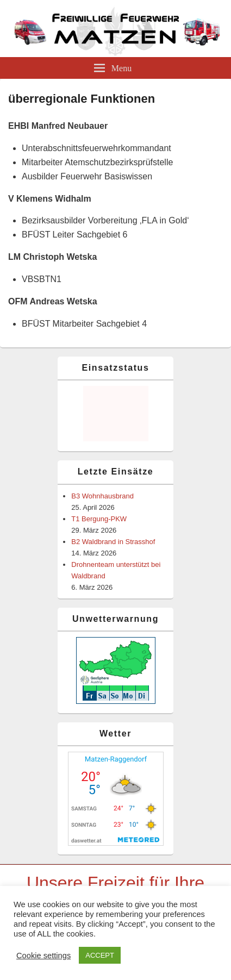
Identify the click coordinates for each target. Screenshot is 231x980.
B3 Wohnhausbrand (102, 496)
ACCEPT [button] (100, 955)
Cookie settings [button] (43, 956)
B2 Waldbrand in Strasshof (113, 542)
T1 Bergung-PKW (99, 519)
